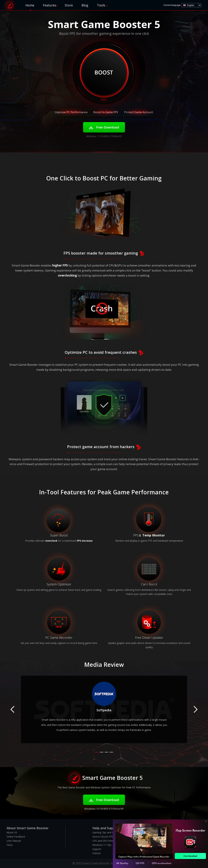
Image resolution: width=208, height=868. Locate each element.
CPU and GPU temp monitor (108, 841)
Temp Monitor (154, 535)
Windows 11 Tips (102, 845)
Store (69, 5)
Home (30, 5)
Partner (97, 853)
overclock (51, 541)
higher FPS (60, 265)
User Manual (14, 841)
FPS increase (85, 541)
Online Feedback (16, 837)
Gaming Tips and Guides (106, 832)
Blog (85, 5)
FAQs (10, 845)
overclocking (67, 275)
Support (97, 849)
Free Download (104, 127)
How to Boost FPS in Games (108, 837)
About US (12, 832)
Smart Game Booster (10, 5)
